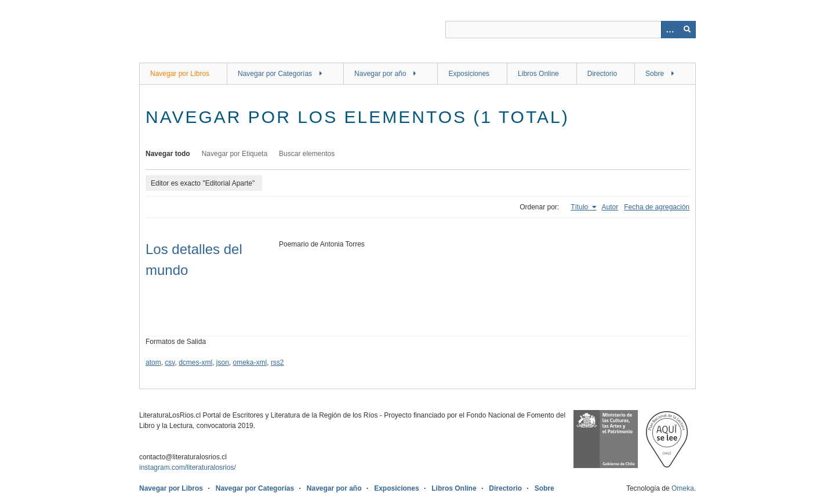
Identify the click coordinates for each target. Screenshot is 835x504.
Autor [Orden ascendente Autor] (610, 207)
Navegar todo (168, 154)
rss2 (277, 362)
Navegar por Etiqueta (235, 154)
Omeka (683, 488)
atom (153, 362)
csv (170, 362)
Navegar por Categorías (275, 74)
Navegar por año (380, 74)
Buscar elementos (307, 154)
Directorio (602, 74)
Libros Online (538, 74)
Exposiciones (469, 74)
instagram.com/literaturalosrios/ (188, 467)
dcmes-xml (195, 362)
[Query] (571, 30)
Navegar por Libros (180, 74)
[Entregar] (687, 30)
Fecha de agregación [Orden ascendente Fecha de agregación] (657, 207)
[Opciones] (670, 30)
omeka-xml (250, 362)
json (223, 362)
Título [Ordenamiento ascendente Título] (580, 207)
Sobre (655, 74)
